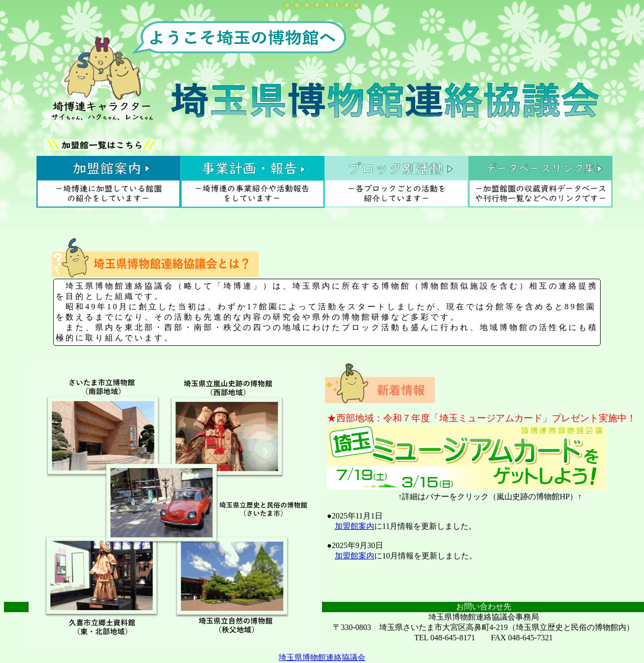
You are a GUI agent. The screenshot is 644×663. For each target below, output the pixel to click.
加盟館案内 (355, 526)
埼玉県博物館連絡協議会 (322, 657)
